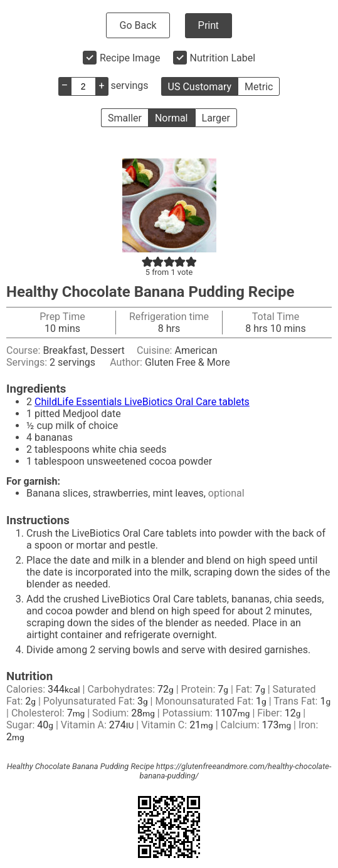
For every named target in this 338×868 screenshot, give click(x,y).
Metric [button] (259, 87)
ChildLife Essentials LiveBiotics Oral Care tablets (142, 402)
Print (209, 25)
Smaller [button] (125, 118)
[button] (147, 261)
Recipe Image (130, 58)
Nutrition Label (223, 58)
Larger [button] (216, 118)
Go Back (138, 25)
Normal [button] (172, 118)
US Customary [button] (200, 87)
